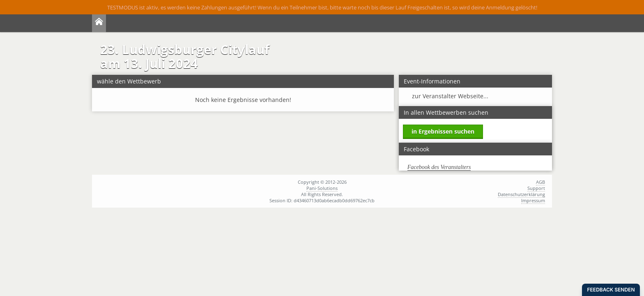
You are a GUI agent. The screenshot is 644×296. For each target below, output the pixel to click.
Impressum (533, 200)
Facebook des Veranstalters (439, 167)
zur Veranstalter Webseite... (450, 96)
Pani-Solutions (322, 188)
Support (536, 188)
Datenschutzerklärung (521, 194)
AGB (540, 182)
